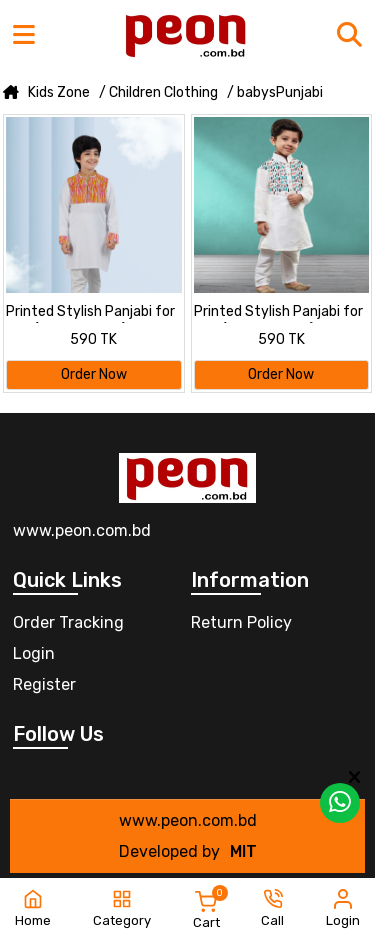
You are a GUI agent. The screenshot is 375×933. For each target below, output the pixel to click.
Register (44, 684)
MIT (243, 851)
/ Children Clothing (158, 93)
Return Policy (241, 622)
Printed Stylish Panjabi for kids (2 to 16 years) (90, 313)
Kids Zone (59, 93)
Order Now (94, 374)
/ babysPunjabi (275, 93)
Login (34, 653)
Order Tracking (68, 622)
